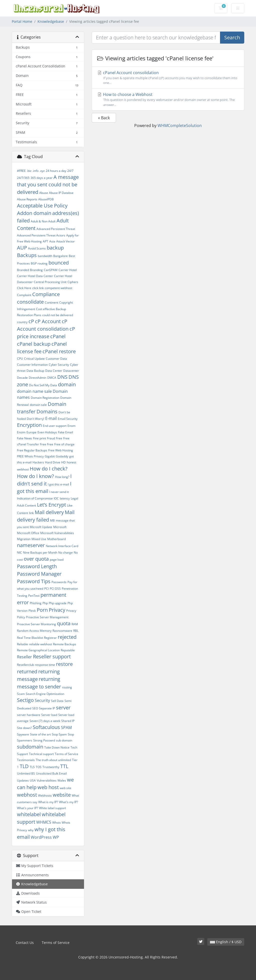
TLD (24, 766)
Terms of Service (66, 754)
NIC (19, 553)
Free (59, 438)
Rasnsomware (62, 631)
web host (48, 787)
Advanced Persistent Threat (56, 229)
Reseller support (52, 656)
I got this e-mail (58, 484)
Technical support (41, 754)
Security (42, 700)
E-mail (51, 418)
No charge (65, 553)
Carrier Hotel (68, 270)
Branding (36, 270)
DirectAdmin (37, 378)
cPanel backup (34, 344)
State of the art (40, 734)
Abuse (44, 193)
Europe (31, 432)
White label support (52, 808)
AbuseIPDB (46, 199)
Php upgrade (58, 603)
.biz (29, 171)
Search (232, 37)
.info (35, 171)
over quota (36, 559)
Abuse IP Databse (61, 193)
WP (56, 837)
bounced (59, 263)
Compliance (46, 294)
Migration (24, 539)
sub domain (64, 740)
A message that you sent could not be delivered (48, 185)
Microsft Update (41, 527)
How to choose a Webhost (168, 99)
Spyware (23, 734)
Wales (62, 780)
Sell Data (57, 701)
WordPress (41, 837)
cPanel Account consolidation (168, 78)
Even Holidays (47, 432)
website (62, 795)
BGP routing (39, 263)
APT (45, 241)
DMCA (52, 378)
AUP (22, 248)
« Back (104, 118)
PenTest (34, 596)
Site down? (24, 728)
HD (63, 462)
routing (67, 687)
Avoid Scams (37, 248)
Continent (51, 302)
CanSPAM (51, 270)
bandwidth (45, 256)
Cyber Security (59, 365)
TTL (64, 766)
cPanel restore (59, 351)
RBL (76, 631)
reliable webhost (40, 644)
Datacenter (71, 371)
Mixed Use (39, 539)
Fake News (24, 438)
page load (57, 560)
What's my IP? (68, 802)
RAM (75, 624)
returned (27, 671)
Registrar (50, 638)
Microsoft (60, 527)
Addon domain (34, 213)
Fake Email (65, 432)
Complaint (24, 295)
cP (31, 321)
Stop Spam (59, 734)
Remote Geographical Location (38, 650)
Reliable (22, 644)
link (31, 513)
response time (45, 665)
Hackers (38, 462)
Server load (49, 715)
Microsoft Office (28, 533)
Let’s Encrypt (51, 505)
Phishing (36, 603)
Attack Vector (65, 241)
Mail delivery (49, 512)
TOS (39, 767)
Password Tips (34, 581)
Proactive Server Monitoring (36, 624)
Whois (56, 823)
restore (64, 664)
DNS (62, 377)
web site (65, 788)
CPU (20, 359)
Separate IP (47, 708)
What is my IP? (48, 802)
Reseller (24, 657)
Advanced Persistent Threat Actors (41, 235)
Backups (27, 255)
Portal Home (22, 21)
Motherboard (56, 539)
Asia (52, 241)
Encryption (29, 425)
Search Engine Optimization (45, 694)
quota (64, 623)
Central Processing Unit (50, 282)
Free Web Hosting (61, 450)
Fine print (39, 438)
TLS (32, 767)
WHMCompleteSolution (180, 126)
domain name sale (34, 391)
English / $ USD (226, 942)
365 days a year (41, 178)
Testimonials (26, 760)
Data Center (54, 371)
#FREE (21, 171)
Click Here (24, 288)
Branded (23, 270)
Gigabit (50, 456)
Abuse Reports (27, 199)
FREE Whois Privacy (30, 456)
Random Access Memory (34, 631)
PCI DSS (55, 589)
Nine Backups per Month (40, 553)
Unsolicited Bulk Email (51, 773)
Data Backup (35, 371)
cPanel (58, 336)
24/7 (70, 171)
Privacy (57, 610)
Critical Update (34, 359)
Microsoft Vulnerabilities (57, 533)
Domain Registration (45, 398)
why (31, 830)
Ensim (21, 432)
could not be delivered (58, 315)
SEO (35, 708)
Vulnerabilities (47, 780)
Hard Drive (53, 462)
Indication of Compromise (35, 498)
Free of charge (64, 444)
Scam (21, 694)
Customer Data (56, 359)
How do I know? (35, 476)
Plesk (32, 611)
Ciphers (73, 282)
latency (65, 498)
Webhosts (45, 795)
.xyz (42, 171)
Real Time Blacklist (30, 638)
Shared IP (68, 721)
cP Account (48, 321)
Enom (71, 426)
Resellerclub (25, 665)
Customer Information (32, 365)
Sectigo (25, 700)
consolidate (30, 302)
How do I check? (49, 469)
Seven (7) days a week (45, 721)
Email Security (68, 419)
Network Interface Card (62, 546)
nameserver (31, 545)
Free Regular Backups (32, 450)
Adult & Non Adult (43, 221)
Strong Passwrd (44, 740)
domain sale (38, 405)
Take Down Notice (57, 747)
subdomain (30, 747)
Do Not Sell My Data (43, 385)
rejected (67, 637)
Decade (22, 378)
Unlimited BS (26, 773)
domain (67, 384)
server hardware (29, 715)
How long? (62, 477)
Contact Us (25, 943)
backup (55, 248)
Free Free (47, 444)
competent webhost (58, 288)
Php (45, 603)
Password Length (37, 566)
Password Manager (39, 574)
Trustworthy (51, 767)
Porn (42, 610)
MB (52, 520)
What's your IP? (27, 808)
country (22, 322)
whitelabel (29, 814)
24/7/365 (23, 178)
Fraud (51, 438)
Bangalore (60, 256)
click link (38, 288)
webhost (27, 795)
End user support (55, 426)
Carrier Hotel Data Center (35, 276)
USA (33, 780)
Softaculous (46, 727)
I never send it (59, 492)
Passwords (59, 582)
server (63, 708)
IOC (56, 498)
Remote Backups (65, 644)
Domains (47, 411)
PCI (46, 589)
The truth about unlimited (53, 760)
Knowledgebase (51, 21)
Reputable (68, 650)
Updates (23, 780)
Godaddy (62, 456)
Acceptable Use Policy (42, 206)
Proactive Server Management (47, 617)
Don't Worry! (35, 419)
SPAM (66, 727)
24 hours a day (56, 171)
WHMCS (44, 822)
